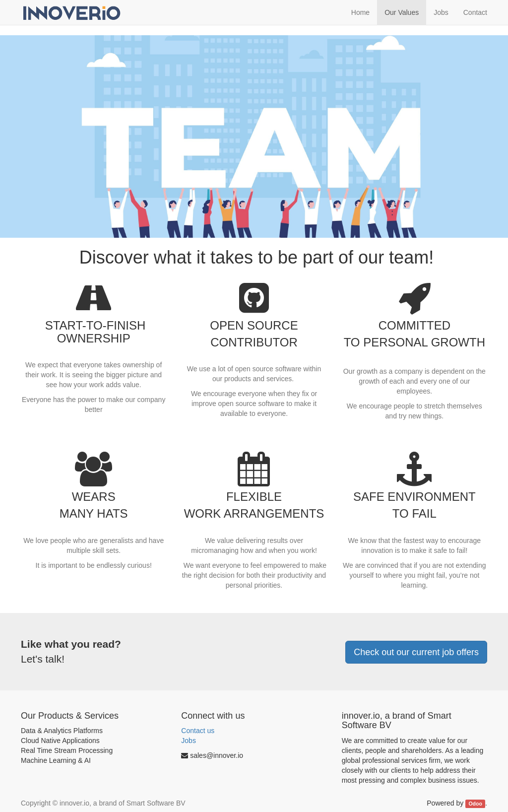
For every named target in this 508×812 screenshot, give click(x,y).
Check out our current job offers (416, 652)
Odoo (475, 804)
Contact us (198, 731)
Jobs (189, 741)
